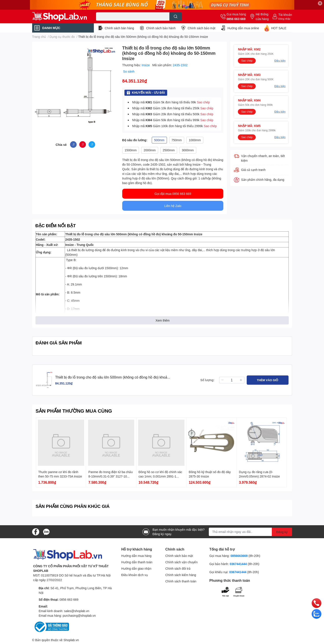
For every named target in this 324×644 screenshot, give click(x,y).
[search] (176, 16)
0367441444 (238, 564)
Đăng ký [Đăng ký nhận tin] (282, 532)
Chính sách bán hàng (119, 28)
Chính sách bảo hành (161, 28)
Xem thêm (163, 320)
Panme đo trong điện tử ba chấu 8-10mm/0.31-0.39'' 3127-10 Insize (110, 476)
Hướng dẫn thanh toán (137, 562)
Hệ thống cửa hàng (262, 16)
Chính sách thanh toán (181, 581)
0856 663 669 (236, 19)
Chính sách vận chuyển (182, 562)
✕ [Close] (320, 3)
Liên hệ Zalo (173, 206)
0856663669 (239, 556)
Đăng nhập (284, 19)
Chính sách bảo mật (202, 28)
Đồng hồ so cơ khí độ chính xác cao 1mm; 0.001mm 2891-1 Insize (160, 476)
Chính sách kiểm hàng (181, 575)
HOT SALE (279, 28)
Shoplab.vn (71, 640)
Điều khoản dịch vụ (135, 575)
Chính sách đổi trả (178, 568)
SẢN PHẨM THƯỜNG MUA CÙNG (74, 411)
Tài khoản (285, 15)
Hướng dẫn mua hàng (136, 556)
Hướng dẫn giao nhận (136, 568)
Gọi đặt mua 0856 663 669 (173, 194)
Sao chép (203, 102)
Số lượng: (207, 380)
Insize (146, 65)
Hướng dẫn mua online (243, 28)
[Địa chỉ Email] (250, 532)
